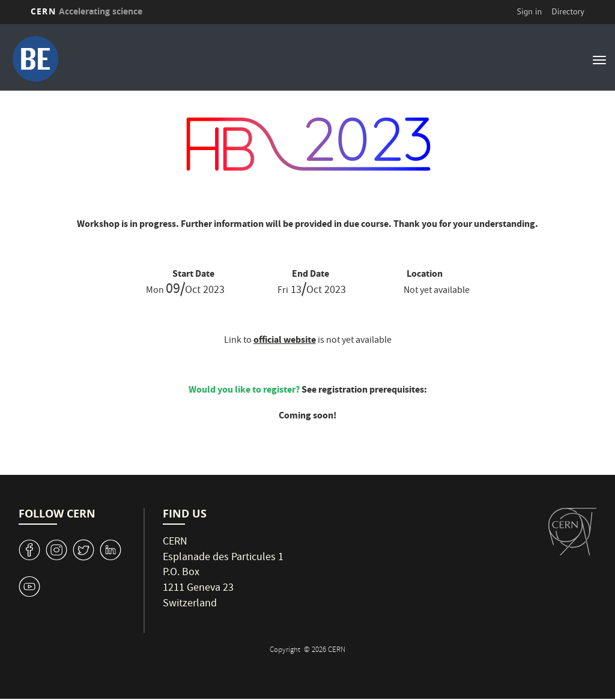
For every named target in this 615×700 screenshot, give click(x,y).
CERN (86, 11)
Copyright (286, 650)
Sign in (530, 11)
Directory (568, 11)
